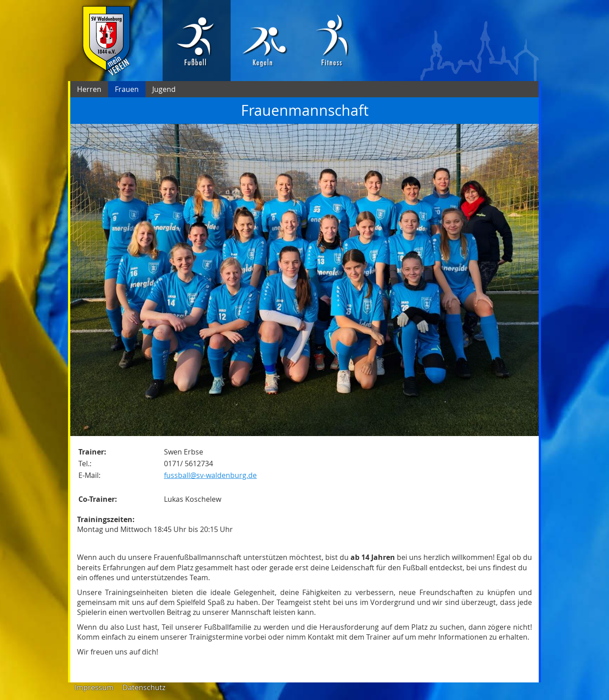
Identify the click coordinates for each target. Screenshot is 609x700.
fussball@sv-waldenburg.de (210, 475)
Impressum (94, 687)
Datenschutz (144, 687)
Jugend (164, 89)
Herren (89, 89)
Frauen (127, 89)
